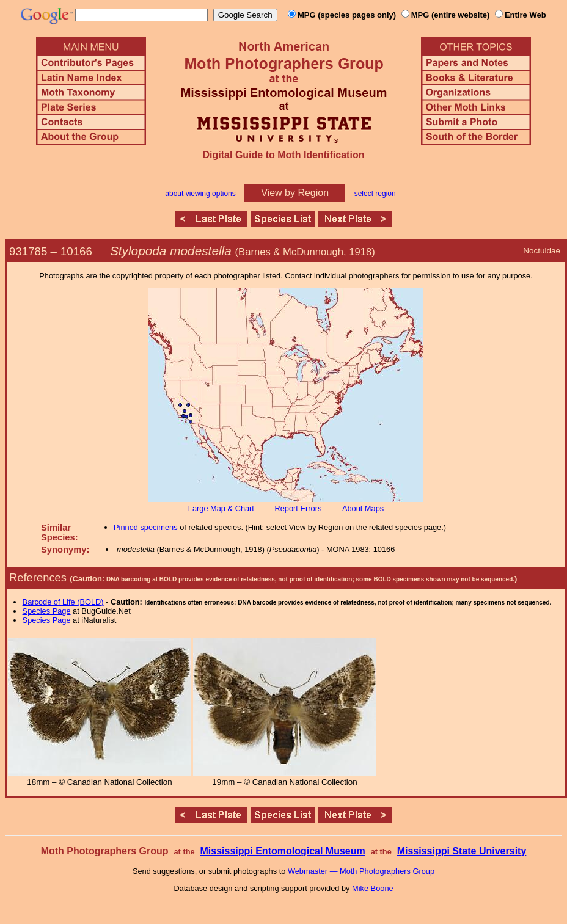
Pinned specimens (146, 527)
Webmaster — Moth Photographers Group (361, 871)
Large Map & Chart (221, 508)
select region (375, 194)
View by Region (295, 193)
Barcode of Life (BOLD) (63, 602)
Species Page (47, 611)
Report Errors (298, 508)
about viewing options (200, 194)
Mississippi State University (462, 851)
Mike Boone (373, 888)
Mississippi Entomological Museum (282, 851)
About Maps (363, 508)
